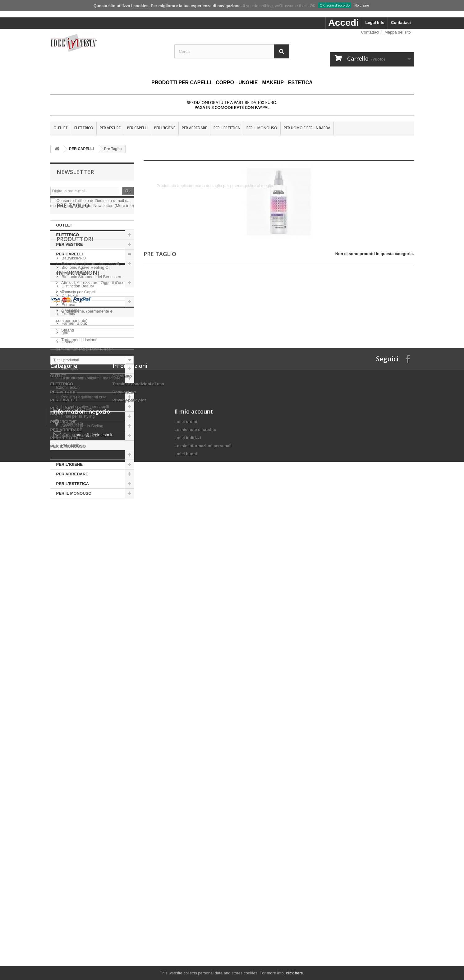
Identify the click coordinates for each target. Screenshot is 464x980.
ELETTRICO (84, 128)
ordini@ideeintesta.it (94, 922)
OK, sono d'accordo (335, 5)
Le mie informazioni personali (203, 933)
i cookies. (140, 6)
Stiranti (67, 352)
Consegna (70, 697)
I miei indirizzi (188, 925)
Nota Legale (72, 706)
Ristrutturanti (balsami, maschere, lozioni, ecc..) (89, 404)
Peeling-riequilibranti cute (84, 418)
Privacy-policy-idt (129, 827)
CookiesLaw (124, 819)
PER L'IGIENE (165, 128)
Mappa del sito (398, 32)
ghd (64, 630)
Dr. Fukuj (69, 592)
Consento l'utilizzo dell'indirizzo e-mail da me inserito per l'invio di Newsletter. (92, 203)
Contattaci (401, 23)
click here (294, 973)
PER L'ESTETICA (227, 128)
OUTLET (61, 128)
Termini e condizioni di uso (138, 811)
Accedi (343, 23)
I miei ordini (186, 908)
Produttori (75, 538)
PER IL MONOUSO (262, 128)
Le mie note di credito (195, 916)
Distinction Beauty (77, 583)
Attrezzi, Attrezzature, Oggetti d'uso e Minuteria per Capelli (90, 309)
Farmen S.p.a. (74, 620)
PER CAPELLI (137, 128)
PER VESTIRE (110, 128)
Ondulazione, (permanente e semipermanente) (84, 337)
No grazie (362, 5)
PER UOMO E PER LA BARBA (307, 128)
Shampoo (70, 390)
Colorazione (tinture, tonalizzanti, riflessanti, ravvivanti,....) (88, 290)
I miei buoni (186, 941)
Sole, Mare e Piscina (79, 457)
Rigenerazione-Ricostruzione (87, 380)
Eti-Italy (68, 611)
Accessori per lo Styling (82, 447)
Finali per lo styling (78, 438)
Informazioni (78, 680)
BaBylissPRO (73, 555)
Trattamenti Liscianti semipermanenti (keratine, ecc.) (85, 366)
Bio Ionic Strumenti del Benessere (92, 574)
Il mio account (194, 898)
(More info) (124, 206)
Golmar (68, 639)
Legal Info (375, 23)
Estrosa (68, 602)
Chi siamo (70, 715)
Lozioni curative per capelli (85, 428)
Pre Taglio (70, 467)
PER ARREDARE (194, 128)
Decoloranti (72, 323)
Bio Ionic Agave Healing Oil (85, 564)
